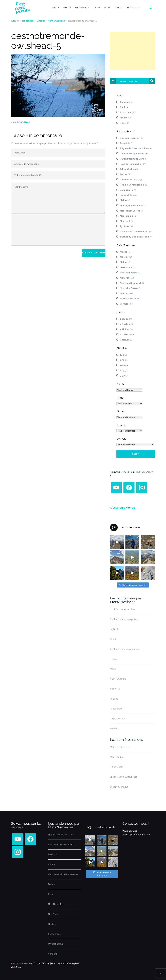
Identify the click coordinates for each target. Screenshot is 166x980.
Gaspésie (127, 143)
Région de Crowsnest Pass (136, 148)
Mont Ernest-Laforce (120, 747)
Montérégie (128, 216)
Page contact (130, 831)
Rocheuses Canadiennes (136, 232)
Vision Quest (116, 767)
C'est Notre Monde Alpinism (124, 619)
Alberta (126, 257)
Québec (41, 21)
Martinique (127, 267)
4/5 (124, 370)
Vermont (126, 304)
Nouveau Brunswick (132, 283)
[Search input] (133, 81)
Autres (125, 174)
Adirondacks (129, 169)
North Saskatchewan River (123, 609)
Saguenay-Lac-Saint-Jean (136, 237)
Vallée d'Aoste (129, 299)
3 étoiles (127, 329)
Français (132, 8)
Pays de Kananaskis (133, 164)
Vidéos (108, 8)
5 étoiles (127, 340)
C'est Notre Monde (123, 508)
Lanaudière (128, 190)
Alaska (125, 252)
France (125, 118)
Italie (124, 123)
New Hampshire (130, 273)
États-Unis (128, 112)
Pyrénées (127, 226)
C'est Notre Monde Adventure (125, 649)
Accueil (56, 8)
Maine (125, 200)
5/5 (124, 376)
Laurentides (128, 195)
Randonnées (28, 21)
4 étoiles (127, 335)
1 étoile (126, 319)
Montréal (127, 221)
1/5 (123, 355)
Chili (124, 107)
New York (127, 278)
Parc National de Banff (134, 159)
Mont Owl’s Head (56, 21)
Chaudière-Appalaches (134, 154)
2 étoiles (126, 324)
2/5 (124, 360)
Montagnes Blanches (133, 206)
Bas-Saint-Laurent (132, 138)
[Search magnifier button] (152, 81)
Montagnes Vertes (132, 211)
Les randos (81, 8)
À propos (67, 8)
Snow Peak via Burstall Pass (123, 777)
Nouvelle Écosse (131, 288)
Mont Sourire (116, 757)
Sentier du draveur (119, 787)
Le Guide (97, 8)
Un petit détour (117, 719)
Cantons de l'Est (131, 180)
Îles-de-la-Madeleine (133, 185)
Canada (127, 102)
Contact (119, 8)
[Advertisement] (132, 51)
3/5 (124, 365)
